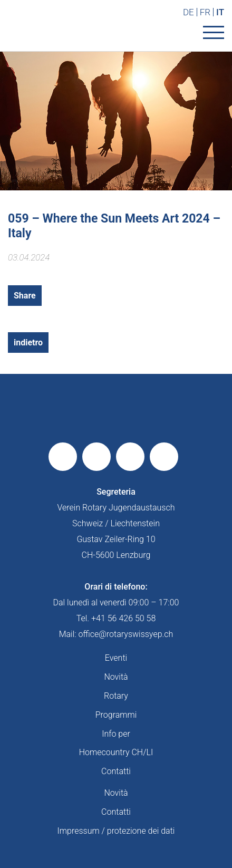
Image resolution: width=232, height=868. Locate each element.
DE (188, 12)
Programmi (116, 715)
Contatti (116, 771)
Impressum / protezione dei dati (116, 831)
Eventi (116, 658)
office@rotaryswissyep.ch (126, 634)
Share (25, 296)
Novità (116, 677)
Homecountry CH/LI (116, 752)
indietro (28, 343)
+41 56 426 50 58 (123, 618)
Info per (116, 734)
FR (205, 12)
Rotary (116, 696)
